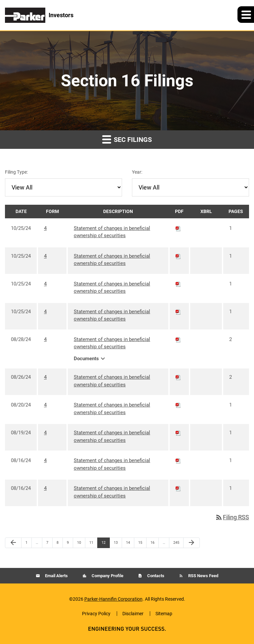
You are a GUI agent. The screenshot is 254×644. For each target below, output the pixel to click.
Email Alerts (56, 576)
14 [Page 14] (130, 544)
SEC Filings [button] (127, 139)
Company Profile (107, 576)
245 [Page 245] (177, 544)
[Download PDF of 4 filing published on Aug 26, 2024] (178, 377)
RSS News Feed (203, 576)
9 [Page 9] (70, 544)
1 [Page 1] (28, 544)
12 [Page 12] (105, 544)
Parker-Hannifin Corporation (113, 599)
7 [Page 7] (49, 544)
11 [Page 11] (93, 544)
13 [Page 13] (118, 544)
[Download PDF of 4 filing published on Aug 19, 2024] (178, 433)
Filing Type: (16, 172)
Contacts (155, 576)
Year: (137, 172)
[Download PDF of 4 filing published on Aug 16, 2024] (178, 460)
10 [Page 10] (81, 544)
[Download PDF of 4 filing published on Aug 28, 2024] (178, 339)
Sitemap (164, 614)
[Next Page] (191, 543)
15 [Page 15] (142, 544)
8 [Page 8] (60, 544)
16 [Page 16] (154, 544)
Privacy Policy (96, 614)
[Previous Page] (13, 543)
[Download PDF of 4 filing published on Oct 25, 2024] (178, 228)
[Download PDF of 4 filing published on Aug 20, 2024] (178, 405)
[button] (246, 15)
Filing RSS (232, 517)
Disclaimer (133, 614)
